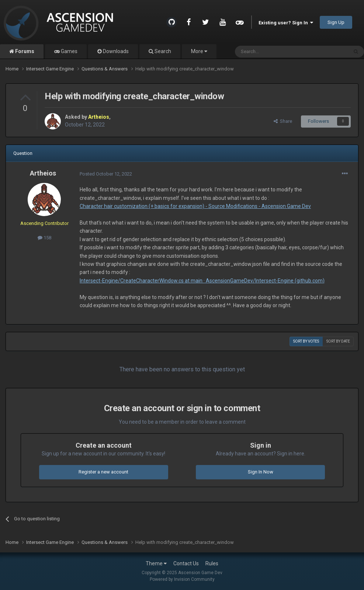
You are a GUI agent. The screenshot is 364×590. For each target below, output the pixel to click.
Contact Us (186, 563)
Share (283, 121)
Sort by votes (306, 341)
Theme (156, 563)
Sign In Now (261, 472)
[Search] (274, 52)
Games (69, 51)
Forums (24, 51)
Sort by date (338, 341)
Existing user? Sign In (286, 23)
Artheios (43, 173)
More (199, 51)
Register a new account (103, 472)
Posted (106, 174)
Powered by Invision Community (182, 579)
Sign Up (336, 22)
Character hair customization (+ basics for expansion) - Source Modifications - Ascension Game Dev (195, 206)
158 (44, 238)
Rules (212, 563)
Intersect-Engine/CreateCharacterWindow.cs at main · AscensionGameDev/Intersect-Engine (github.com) (202, 281)
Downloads (115, 51)
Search (162, 51)
